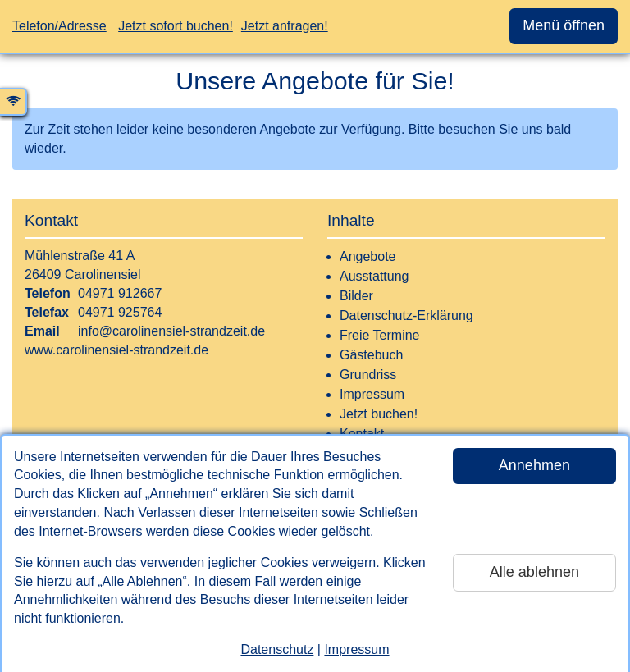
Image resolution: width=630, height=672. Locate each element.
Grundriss (368, 375)
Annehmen (534, 465)
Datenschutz (277, 649)
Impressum (356, 649)
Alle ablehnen (534, 572)
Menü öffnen (564, 25)
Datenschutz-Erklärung (406, 315)
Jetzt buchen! (379, 414)
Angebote (368, 256)
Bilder (356, 296)
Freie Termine (380, 335)
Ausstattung (374, 276)
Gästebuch (371, 355)
